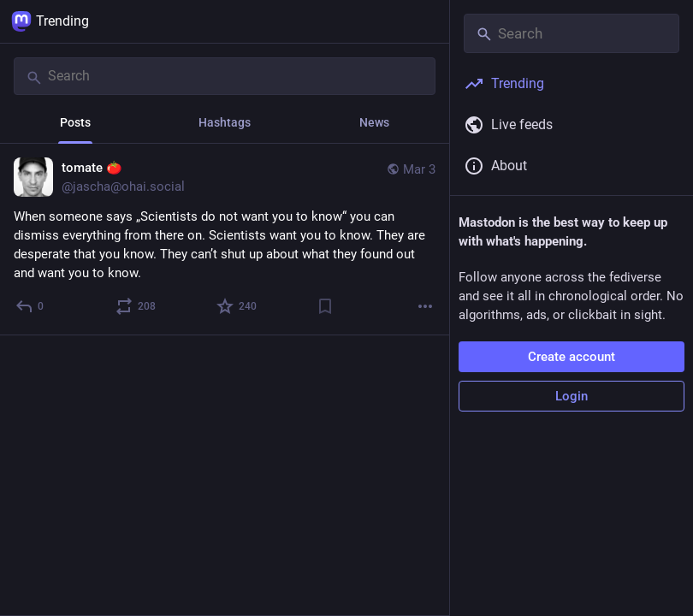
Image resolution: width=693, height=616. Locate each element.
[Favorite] (237, 306)
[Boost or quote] (136, 306)
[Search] (225, 76)
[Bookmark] (325, 306)
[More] (425, 306)
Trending (50, 21)
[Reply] (30, 306)
